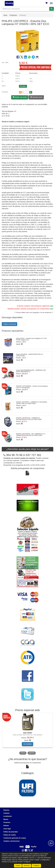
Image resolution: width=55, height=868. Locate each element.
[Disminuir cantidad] (20, 92)
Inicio (5, 15)
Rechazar (27, 866)
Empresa (6, 810)
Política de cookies (10, 835)
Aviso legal (7, 829)
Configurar (36, 866)
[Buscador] (25, 9)
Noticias (6, 826)
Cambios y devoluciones (12, 841)
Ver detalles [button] (27, 744)
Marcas (6, 819)
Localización (8, 816)
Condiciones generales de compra (15, 838)
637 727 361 (32, 455)
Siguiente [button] (32, 753)
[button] (37, 57)
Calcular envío (36, 97)
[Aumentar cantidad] (31, 92)
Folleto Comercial (9, 324)
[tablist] (27, 734)
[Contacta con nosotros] (51, 843)
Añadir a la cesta (20, 97)
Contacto (6, 813)
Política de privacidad (11, 832)
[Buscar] (52, 9)
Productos (13, 15)
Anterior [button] (23, 753)
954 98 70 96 (14, 455)
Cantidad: (5, 92)
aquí (52, 306)
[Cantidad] (26, 92)
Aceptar (18, 866)
